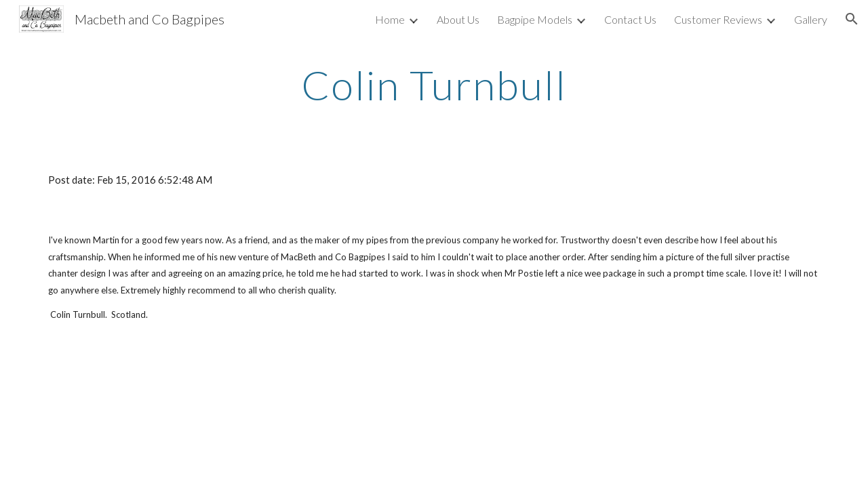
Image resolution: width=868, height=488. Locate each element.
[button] (852, 19)
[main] (434, 85)
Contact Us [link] (630, 19)
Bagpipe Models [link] (535, 19)
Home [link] (390, 19)
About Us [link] (458, 19)
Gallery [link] (811, 19)
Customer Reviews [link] (718, 19)
